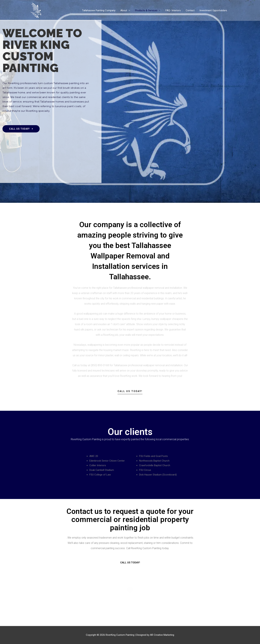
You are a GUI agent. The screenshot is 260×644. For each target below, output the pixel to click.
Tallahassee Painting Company (99, 10)
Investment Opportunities (213, 10)
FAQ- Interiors (173, 10)
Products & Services (146, 10)
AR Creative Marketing (162, 635)
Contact (190, 10)
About (124, 10)
